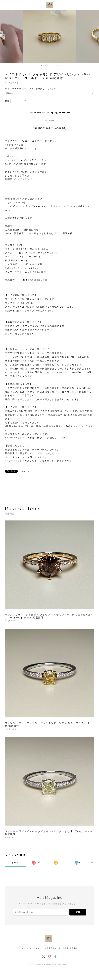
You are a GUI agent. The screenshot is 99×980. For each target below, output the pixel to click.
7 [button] (54, 66)
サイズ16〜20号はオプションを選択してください (31, 89)
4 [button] (48, 66)
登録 (78, 912)
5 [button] (50, 66)
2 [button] (43, 66)
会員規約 (74, 948)
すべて (15, 863)
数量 (7, 101)
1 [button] (41, 66)
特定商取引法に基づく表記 (57, 948)
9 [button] (58, 66)
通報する (25, 472)
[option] (49, 36)
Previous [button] (5, 36)
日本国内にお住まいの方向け (50, 128)
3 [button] (46, 66)
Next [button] (94, 36)
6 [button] (52, 66)
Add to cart (49, 120)
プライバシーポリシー (31, 948)
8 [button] (56, 66)
